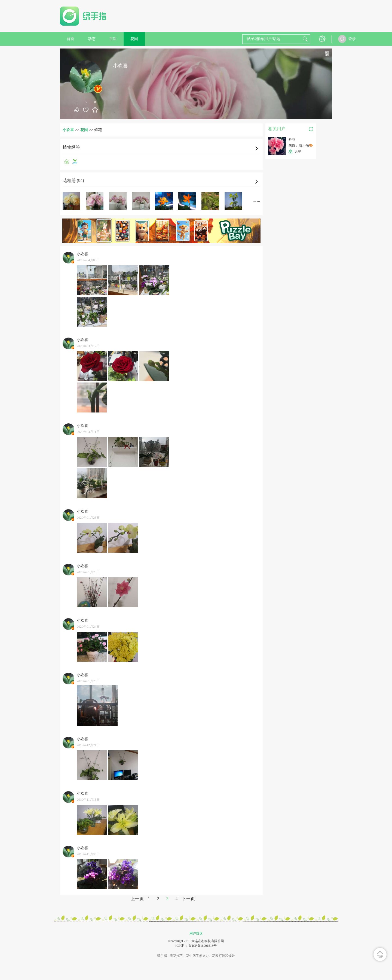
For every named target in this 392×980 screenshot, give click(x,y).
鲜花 (292, 139)
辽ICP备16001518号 (203, 946)
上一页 (137, 899)
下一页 (188, 899)
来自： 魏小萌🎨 (301, 145)
